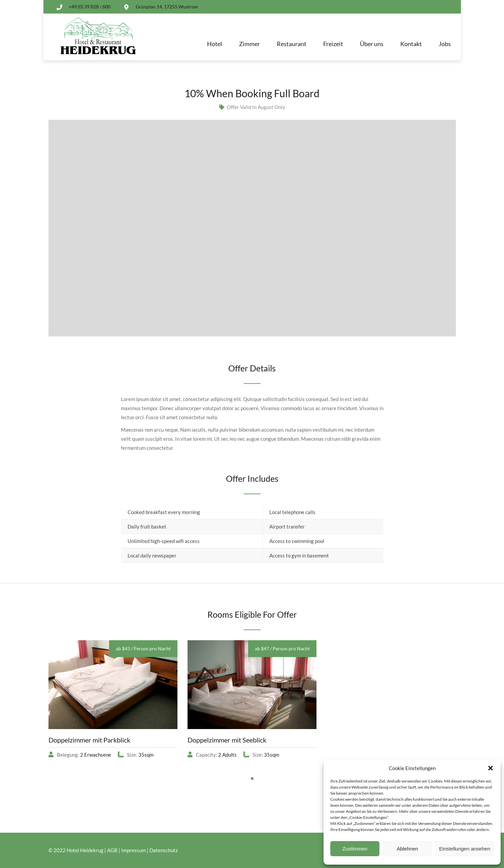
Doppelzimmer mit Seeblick (227, 740)
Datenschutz (164, 850)
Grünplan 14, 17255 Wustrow (167, 7)
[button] (491, 768)
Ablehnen (407, 849)
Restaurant (292, 44)
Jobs (445, 44)
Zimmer (249, 44)
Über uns (372, 44)
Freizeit (333, 44)
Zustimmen (355, 849)
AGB (112, 850)
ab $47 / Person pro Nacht (282, 648)
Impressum (133, 850)
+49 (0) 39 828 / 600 (90, 7)
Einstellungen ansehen (465, 849)
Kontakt (411, 44)
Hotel (215, 44)
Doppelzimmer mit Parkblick (89, 740)
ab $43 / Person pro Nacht (143, 648)
